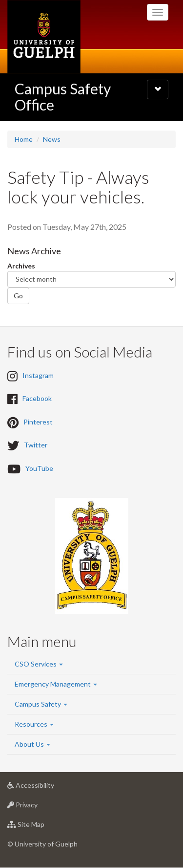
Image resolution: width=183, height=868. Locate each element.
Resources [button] (34, 724)
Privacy (38, 807)
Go (18, 296)
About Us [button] (32, 744)
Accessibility (46, 788)
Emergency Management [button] (56, 684)
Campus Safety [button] (41, 704)
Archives (21, 266)
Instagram (38, 375)
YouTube (39, 468)
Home (24, 139)
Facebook (37, 399)
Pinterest (38, 422)
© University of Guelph (42, 844)
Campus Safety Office (63, 97)
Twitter (36, 445)
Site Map (41, 827)
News (52, 139)
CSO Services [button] (39, 664)
